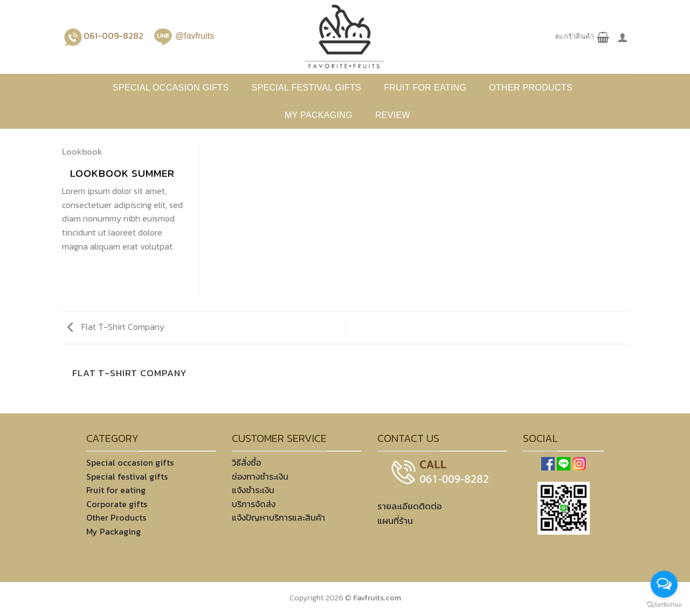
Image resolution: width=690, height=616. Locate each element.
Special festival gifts (306, 88)
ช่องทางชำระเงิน (260, 476)
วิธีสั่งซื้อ (246, 462)
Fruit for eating (425, 88)
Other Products (116, 517)
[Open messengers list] (664, 584)
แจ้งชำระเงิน (253, 490)
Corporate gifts (117, 504)
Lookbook (82, 151)
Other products (531, 88)
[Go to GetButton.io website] (664, 605)
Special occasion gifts (171, 88)
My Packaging (319, 115)
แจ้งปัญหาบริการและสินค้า (278, 517)
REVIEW (393, 115)
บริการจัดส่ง (254, 504)
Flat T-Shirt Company (116, 327)
